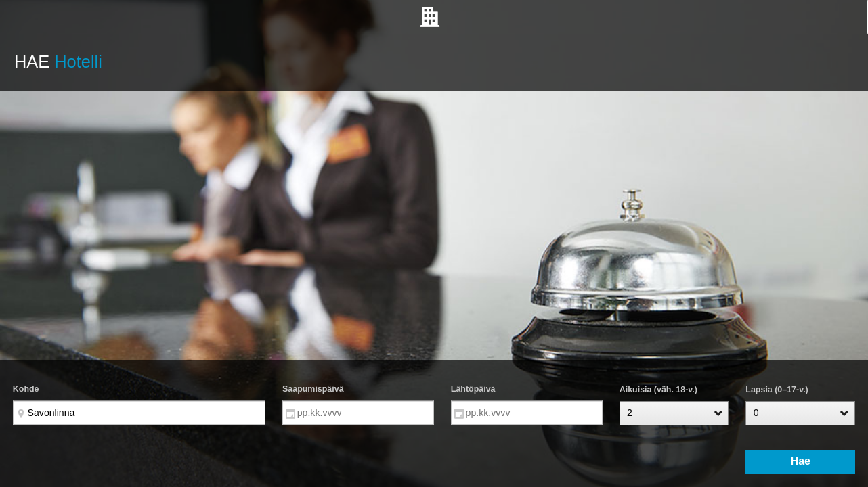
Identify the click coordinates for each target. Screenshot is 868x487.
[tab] (434, 17)
